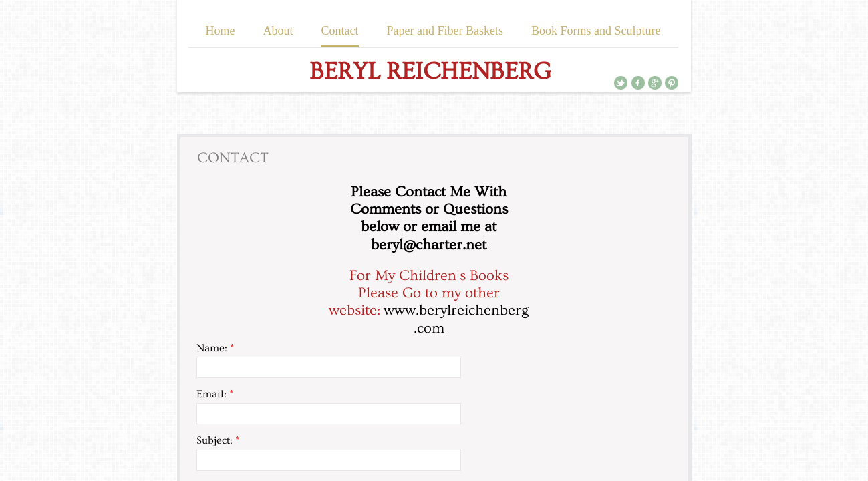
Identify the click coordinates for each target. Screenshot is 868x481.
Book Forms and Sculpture (596, 31)
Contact (340, 31)
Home (221, 31)
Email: (215, 394)
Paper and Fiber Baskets (445, 31)
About (278, 31)
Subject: (218, 440)
